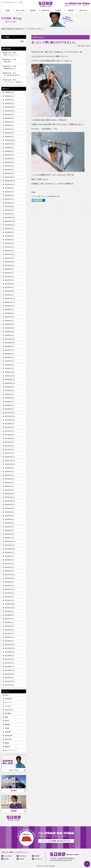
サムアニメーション (11, 750)
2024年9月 (8, 148)
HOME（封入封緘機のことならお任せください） (15, 852)
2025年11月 (9, 107)
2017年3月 (8, 446)
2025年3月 (8, 133)
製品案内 (33, 10)
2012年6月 (8, 622)
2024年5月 (8, 162)
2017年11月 (9, 416)
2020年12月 (9, 299)
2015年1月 (8, 538)
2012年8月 (8, 615)
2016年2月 (8, 490)
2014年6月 (8, 553)
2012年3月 (8, 634)
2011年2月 (8, 681)
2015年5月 (8, 523)
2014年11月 (9, 545)
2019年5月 (8, 357)
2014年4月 (8, 560)
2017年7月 (8, 431)
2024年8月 (8, 151)
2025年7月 (8, 122)
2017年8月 (8, 427)
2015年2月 (8, 534)
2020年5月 (8, 324)
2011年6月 (8, 667)
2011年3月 (8, 678)
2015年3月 (8, 531)
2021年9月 (8, 265)
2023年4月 (8, 203)
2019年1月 (8, 372)
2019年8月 (8, 346)
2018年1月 (8, 409)
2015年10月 (9, 505)
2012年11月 (9, 608)
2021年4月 (8, 284)
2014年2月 (8, 567)
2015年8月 (8, 512)
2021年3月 (8, 287)
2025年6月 (8, 126)
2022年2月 (8, 247)
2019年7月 (8, 350)
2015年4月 (8, 527)
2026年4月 (8, 92)
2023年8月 (8, 188)
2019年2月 (8, 368)
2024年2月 (8, 170)
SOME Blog (45, 10)
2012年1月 (8, 641)
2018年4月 (8, 402)
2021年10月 (9, 262)
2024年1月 (8, 173)
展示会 (7, 721)
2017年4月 (8, 442)
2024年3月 (8, 166)
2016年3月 (8, 486)
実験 (6, 717)
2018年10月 (9, 383)
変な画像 (8, 713)
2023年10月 (9, 184)
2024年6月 (8, 159)
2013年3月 (8, 597)
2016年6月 (8, 475)
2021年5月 (8, 280)
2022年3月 (8, 243)
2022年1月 (8, 251)
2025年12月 (9, 103)
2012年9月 (8, 611)
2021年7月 (8, 273)
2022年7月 (8, 229)
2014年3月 (8, 564)
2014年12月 (9, 541)
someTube (8, 739)
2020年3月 (8, 332)
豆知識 (7, 728)
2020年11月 (9, 302)
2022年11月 (9, 221)
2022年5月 (8, 236)
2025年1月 (8, 137)
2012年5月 (8, 626)
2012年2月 (8, 637)
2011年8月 (8, 659)
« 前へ (34, 209)
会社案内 (58, 10)
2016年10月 (9, 464)
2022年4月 (8, 240)
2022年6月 (8, 232)
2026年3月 (8, 96)
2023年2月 (8, 210)
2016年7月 (8, 472)
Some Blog (22, 856)
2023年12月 (9, 177)
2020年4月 (8, 328)
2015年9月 (8, 508)
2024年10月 (9, 144)
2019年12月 (9, 339)
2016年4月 (8, 483)
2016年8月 (8, 468)
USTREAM (8, 699)
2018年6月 (8, 398)
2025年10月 (9, 111)
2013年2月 (8, 600)
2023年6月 (8, 196)
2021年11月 (9, 258)
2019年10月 (9, 343)
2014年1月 (8, 571)
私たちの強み (20, 10)
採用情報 (71, 10)
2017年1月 (8, 453)
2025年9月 (8, 115)
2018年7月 (8, 394)
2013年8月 (8, 586)
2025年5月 (8, 129)
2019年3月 (8, 365)
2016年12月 (9, 457)
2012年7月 (8, 619)
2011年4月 (8, 674)
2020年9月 (8, 310)
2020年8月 (8, 313)
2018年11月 (9, 380)
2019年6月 (8, 354)
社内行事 (8, 732)
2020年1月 (8, 335)
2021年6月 (8, 277)
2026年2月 (8, 100)
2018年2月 (8, 405)
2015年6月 (8, 519)
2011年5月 (8, 670)
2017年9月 (8, 424)
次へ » (87, 209)
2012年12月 (9, 604)
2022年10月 (9, 225)
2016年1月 (8, 494)
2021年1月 (8, 295)
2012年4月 (8, 630)
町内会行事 (8, 736)
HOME (8, 10)
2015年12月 (9, 497)
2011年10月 (9, 652)
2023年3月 (8, 207)
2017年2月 (8, 450)
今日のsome (9, 710)
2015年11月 (9, 501)
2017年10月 (9, 420)
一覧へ (61, 209)
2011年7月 (8, 663)
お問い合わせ (83, 10)
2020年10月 (9, 306)
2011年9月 (8, 656)
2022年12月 (9, 218)
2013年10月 (9, 578)
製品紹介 (8, 747)
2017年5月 (8, 438)
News (7, 695)
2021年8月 (8, 269)
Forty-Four (52, 866)
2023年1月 (8, 214)
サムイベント (9, 702)
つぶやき (8, 706)
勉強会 (7, 743)
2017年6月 (8, 435)
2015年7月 (8, 516)
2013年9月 (8, 582)
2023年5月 (8, 199)
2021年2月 (8, 291)
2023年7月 (8, 192)
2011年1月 (8, 685)
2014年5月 (8, 556)
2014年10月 (9, 549)
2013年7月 (8, 589)
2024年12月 (9, 140)
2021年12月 (9, 254)
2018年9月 (8, 387)
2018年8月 (8, 391)
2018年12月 (9, 376)
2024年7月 (8, 155)
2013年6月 (8, 593)
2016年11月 (9, 461)
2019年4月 (8, 361)
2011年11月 (9, 648)
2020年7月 (8, 317)
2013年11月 (9, 575)
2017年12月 (9, 413)
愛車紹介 (8, 724)
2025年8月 (8, 118)
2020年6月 (8, 321)
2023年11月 (9, 181)
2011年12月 (9, 645)
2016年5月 (8, 479)
